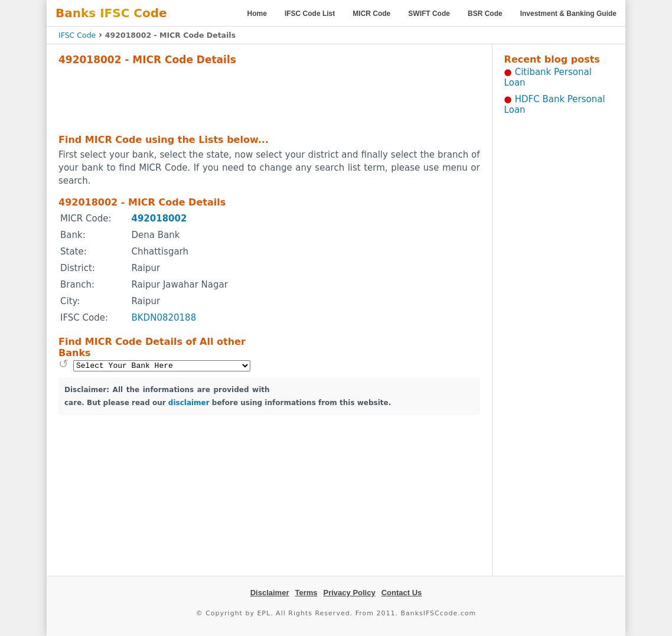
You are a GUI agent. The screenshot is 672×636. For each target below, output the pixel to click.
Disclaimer (270, 593)
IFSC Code (77, 35)
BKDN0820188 (164, 318)
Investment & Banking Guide (568, 14)
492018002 (159, 218)
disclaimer (189, 403)
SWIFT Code (429, 14)
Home (257, 14)
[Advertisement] (269, 98)
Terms (306, 593)
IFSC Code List (310, 14)
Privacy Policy (350, 593)
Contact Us (402, 593)
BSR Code (485, 14)
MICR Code (371, 14)
